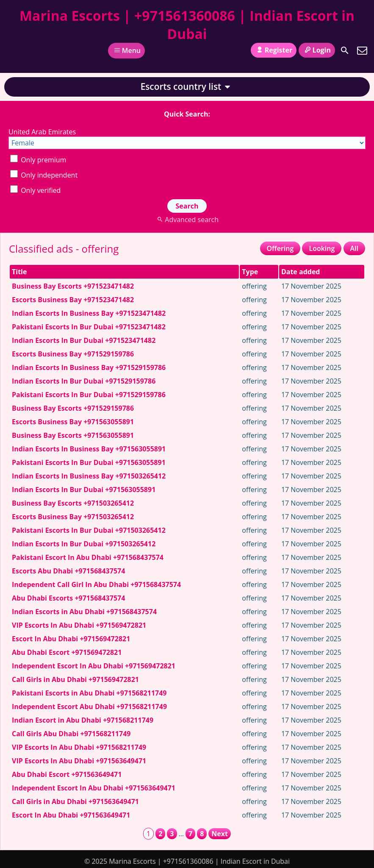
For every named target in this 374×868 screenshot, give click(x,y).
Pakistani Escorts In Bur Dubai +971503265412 (89, 530)
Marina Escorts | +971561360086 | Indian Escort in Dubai (187, 25)
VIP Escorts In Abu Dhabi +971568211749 (79, 747)
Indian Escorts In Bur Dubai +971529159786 (84, 381)
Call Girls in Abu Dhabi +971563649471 (75, 801)
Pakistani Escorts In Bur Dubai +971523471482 (89, 327)
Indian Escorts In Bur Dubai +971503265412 (84, 544)
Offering (280, 248)
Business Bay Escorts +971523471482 (73, 286)
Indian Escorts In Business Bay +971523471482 (89, 313)
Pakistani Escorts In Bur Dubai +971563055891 (89, 462)
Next (220, 834)
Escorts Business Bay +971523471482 (73, 300)
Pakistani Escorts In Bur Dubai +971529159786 (89, 395)
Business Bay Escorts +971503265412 (73, 503)
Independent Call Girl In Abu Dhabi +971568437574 (96, 584)
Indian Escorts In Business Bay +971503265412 (89, 476)
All (355, 248)
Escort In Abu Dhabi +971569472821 (71, 639)
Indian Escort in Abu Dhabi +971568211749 (83, 720)
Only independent (44, 175)
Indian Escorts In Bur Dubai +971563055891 (84, 490)
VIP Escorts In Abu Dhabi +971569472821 (79, 625)
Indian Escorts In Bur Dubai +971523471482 (84, 340)
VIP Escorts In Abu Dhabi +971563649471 (79, 761)
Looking (322, 248)
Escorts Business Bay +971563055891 (73, 422)
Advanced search (187, 220)
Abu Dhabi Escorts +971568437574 (68, 598)
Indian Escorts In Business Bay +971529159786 (89, 367)
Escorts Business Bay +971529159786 (73, 354)
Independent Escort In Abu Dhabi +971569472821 (94, 666)
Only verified (35, 190)
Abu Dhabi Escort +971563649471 (67, 774)
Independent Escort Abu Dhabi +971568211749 (89, 707)
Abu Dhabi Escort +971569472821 (67, 652)
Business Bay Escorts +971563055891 (73, 435)
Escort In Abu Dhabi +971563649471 (71, 815)
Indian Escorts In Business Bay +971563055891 (89, 449)
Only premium (38, 160)
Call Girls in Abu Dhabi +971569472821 (75, 679)
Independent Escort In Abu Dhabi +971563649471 (94, 788)
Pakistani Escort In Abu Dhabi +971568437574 (88, 557)
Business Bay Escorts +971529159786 (73, 408)
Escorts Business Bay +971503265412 (73, 517)
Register (274, 50)
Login (317, 50)
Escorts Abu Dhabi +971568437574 (68, 571)
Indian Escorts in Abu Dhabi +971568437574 (84, 612)
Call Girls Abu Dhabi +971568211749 (71, 734)
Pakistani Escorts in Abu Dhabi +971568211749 (89, 693)
